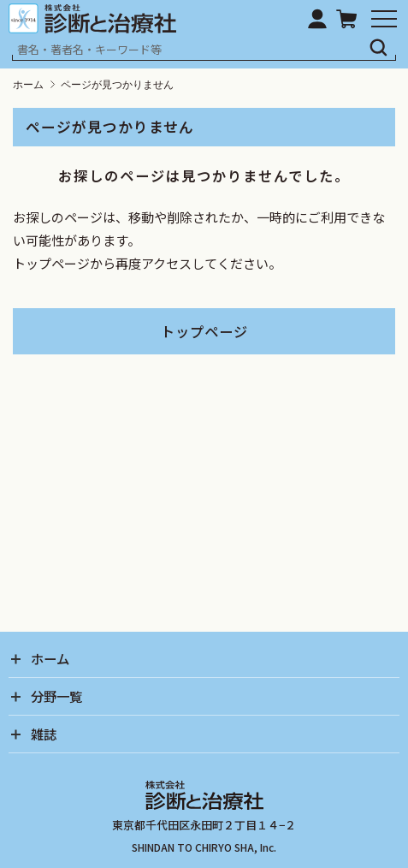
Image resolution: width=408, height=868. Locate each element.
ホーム (28, 85)
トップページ (204, 331)
